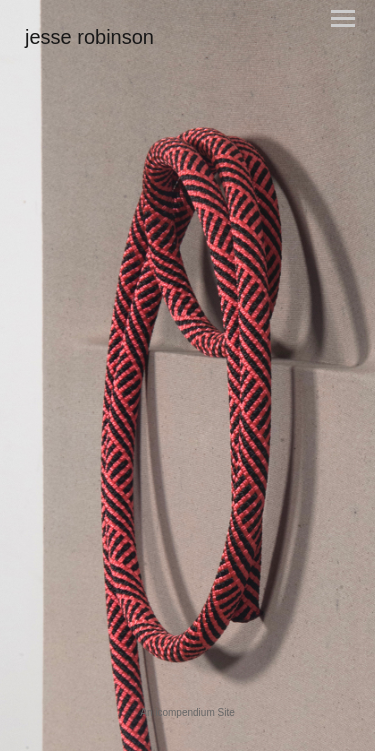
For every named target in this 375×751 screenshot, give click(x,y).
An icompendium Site (187, 712)
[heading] (89, 40)
